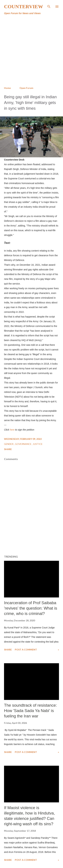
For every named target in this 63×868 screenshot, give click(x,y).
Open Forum (26, 88)
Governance (23, 444)
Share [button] (8, 449)
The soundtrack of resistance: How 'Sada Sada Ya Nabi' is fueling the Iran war (30, 711)
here (12, 430)
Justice (38, 444)
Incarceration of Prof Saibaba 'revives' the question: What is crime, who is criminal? (31, 608)
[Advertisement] (32, 51)
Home (7, 88)
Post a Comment (26, 650)
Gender (9, 444)
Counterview (24, 6)
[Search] (49, 6)
